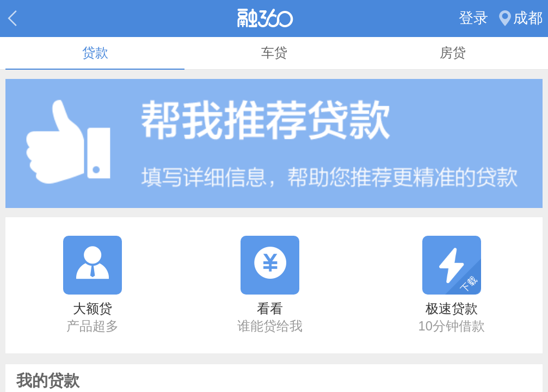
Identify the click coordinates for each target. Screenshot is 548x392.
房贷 (453, 53)
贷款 (95, 53)
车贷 (274, 53)
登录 (473, 18)
